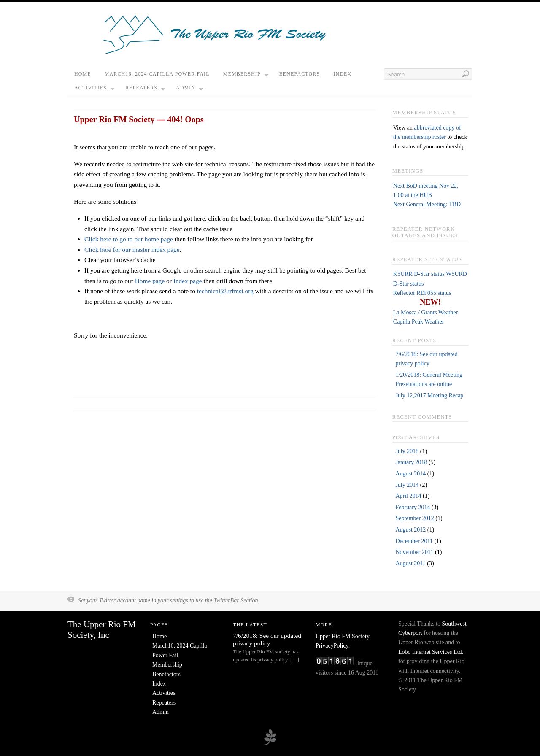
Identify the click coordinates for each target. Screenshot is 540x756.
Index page (188, 281)
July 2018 (407, 451)
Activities (94, 90)
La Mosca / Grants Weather (425, 312)
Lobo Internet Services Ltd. (431, 652)
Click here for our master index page (132, 250)
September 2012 (414, 518)
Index (342, 74)
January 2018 (411, 462)
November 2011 (414, 552)
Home (83, 74)
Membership (246, 76)
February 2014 (413, 507)
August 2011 (410, 563)
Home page (150, 281)
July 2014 (407, 485)
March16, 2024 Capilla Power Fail (157, 74)
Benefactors (300, 74)
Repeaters (145, 90)
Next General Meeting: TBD (427, 204)
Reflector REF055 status (422, 293)
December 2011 (414, 541)
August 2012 (410, 530)
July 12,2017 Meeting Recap (429, 396)
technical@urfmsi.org (225, 291)
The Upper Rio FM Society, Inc (102, 630)
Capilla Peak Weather (419, 322)
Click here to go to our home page (129, 239)
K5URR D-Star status (419, 274)
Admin (189, 90)
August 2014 (410, 474)
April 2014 (408, 496)
